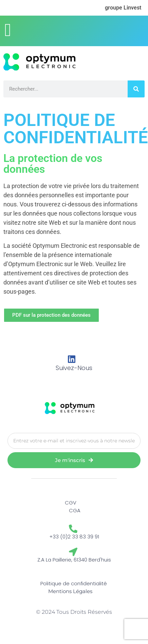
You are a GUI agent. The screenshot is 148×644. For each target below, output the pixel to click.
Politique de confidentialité (74, 583)
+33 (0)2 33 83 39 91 (74, 537)
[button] (8, 30)
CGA (75, 510)
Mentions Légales (70, 591)
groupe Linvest (123, 8)
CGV (71, 503)
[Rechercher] (136, 89)
